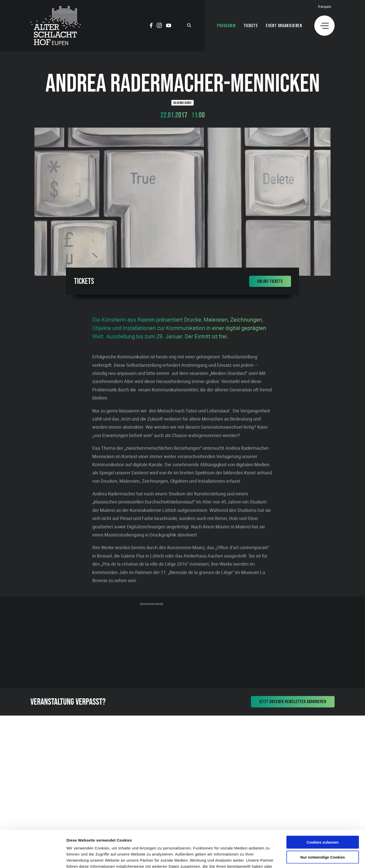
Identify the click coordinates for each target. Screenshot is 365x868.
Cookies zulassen (323, 807)
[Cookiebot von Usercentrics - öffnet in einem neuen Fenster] (33, 858)
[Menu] (324, 26)
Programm (226, 26)
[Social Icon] (151, 26)
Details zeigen (270, 858)
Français (325, 6)
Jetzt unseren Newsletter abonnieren (293, 702)
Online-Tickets (270, 281)
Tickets (251, 26)
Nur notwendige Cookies (323, 822)
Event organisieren (284, 26)
